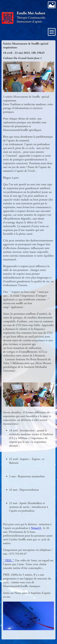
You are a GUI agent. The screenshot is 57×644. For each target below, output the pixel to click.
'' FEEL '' (9, 560)
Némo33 (36, 528)
